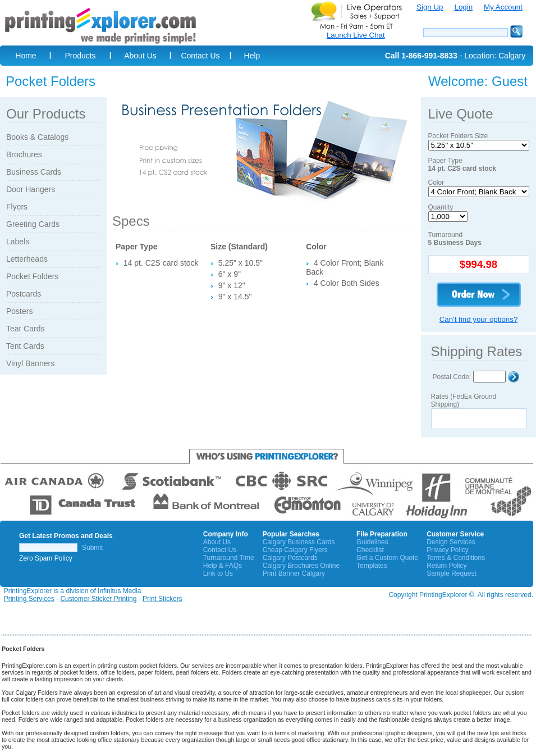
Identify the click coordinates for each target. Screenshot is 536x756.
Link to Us (218, 573)
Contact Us (200, 56)
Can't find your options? (479, 319)
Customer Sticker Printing (98, 599)
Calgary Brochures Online (301, 566)
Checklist (370, 550)
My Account (503, 7)
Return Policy (446, 566)
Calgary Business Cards (299, 542)
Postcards (24, 294)
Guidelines (372, 542)
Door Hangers (31, 189)
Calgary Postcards (290, 558)
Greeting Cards (33, 224)
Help (252, 56)
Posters (19, 311)
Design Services (451, 542)
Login (463, 7)
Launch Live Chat (356, 35)
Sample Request (452, 573)
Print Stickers (162, 599)
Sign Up (430, 7)
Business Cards (34, 172)
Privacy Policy (448, 550)
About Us (140, 56)
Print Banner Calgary (294, 573)
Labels (18, 242)
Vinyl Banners (30, 363)
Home (26, 56)
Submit (92, 548)
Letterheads (27, 259)
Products (80, 56)
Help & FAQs (223, 566)
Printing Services (29, 599)
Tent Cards (25, 346)
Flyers (17, 207)
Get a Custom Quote (387, 558)
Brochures (24, 154)
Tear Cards (25, 329)
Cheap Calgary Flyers (295, 550)
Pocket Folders (32, 276)
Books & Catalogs (37, 137)
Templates (372, 566)
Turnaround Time (229, 558)
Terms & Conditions (456, 558)
